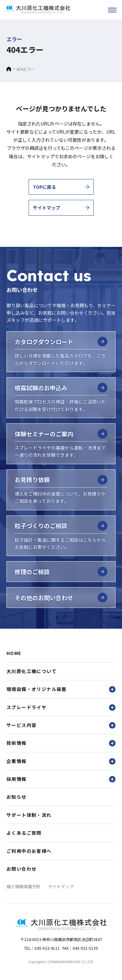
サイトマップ (61, 886)
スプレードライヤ (61, 707)
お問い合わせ (21, 869)
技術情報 (61, 743)
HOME (14, 653)
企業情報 (61, 761)
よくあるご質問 (24, 833)
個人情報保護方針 (23, 886)
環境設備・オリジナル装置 (61, 689)
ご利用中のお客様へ (29, 851)
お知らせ (17, 797)
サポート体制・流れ (29, 815)
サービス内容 (61, 725)
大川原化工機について (32, 671)
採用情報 (61, 779)
